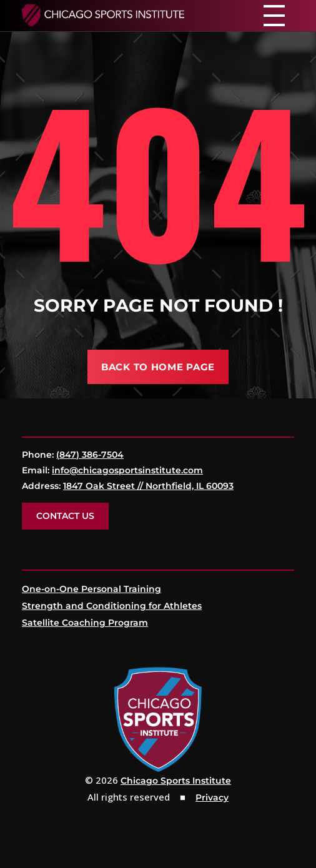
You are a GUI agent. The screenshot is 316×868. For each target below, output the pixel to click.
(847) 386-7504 (90, 455)
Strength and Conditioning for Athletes (112, 606)
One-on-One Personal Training (91, 589)
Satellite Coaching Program (85, 623)
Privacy (212, 797)
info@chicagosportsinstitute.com (127, 470)
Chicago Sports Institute (176, 781)
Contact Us (65, 516)
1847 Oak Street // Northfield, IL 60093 (148, 486)
